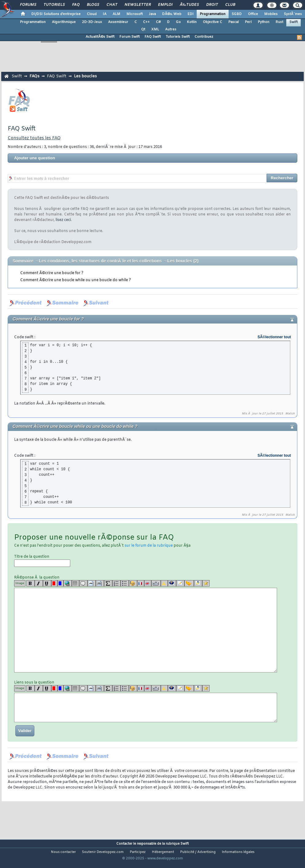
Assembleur (118, 22)
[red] (54, 583)
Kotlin (192, 22)
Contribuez (204, 37)
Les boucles (85, 76)
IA (105, 14)
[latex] (108, 583)
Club (230, 5)
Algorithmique (64, 22)
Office (253, 14)
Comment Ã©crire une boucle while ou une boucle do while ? (76, 280)
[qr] (172, 583)
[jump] (189, 583)
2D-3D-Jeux (92, 22)
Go (178, 22)
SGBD (237, 14)
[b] (31, 583)
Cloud (92, 14)
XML (155, 29)
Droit (212, 5)
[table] (75, 583)
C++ (146, 22)
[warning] (164, 583)
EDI (191, 14)
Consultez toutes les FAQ (34, 138)
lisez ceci (63, 220)
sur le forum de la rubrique (149, 546)
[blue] (60, 583)
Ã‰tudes (189, 5)
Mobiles (271, 14)
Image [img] (20, 583)
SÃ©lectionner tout (274, 337)
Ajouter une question (35, 158)
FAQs (34, 76)
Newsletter (138, 5)
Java (152, 14)
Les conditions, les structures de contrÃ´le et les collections (100, 261)
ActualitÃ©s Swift (100, 37)
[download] (198, 583)
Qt (143, 29)
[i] (39, 583)
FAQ (76, 5)
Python (264, 22)
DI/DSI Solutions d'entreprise (56, 14)
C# (158, 22)
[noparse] (133, 583)
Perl (248, 22)
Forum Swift (129, 37)
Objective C (212, 22)
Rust (279, 22)
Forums (28, 5)
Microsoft (135, 14)
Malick (290, 414)
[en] (148, 583)
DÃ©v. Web (172, 14)
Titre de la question (42, 561)
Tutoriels (54, 5)
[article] (180, 583)
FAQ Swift (153, 37)
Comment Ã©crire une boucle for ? (52, 273)
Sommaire (23, 261)
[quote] (83, 583)
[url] (68, 583)
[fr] (141, 583)
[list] (116, 583)
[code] (92, 583)
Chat (112, 5)
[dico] (156, 583)
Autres (171, 29)
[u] (47, 583)
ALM (116, 14)
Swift (293, 22)
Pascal (234, 22)
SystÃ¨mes (293, 14)
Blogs (93, 5)
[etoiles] (206, 583)
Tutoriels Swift (178, 37)
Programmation (213, 14)
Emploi (165, 5)
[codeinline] (100, 583)
